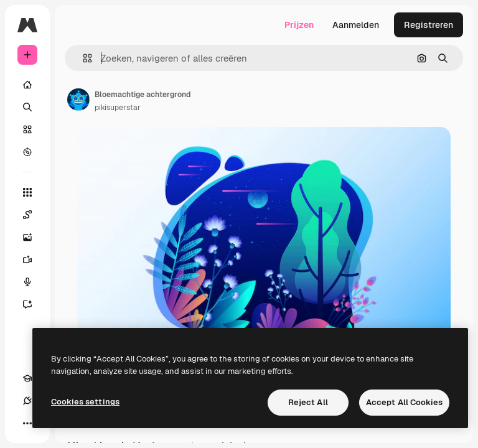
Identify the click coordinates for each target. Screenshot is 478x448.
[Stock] (27, 129)
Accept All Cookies (404, 402)
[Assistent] (34, 304)
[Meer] (27, 423)
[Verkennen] (27, 152)
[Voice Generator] (34, 282)
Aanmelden (356, 25)
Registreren (429, 25)
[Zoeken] (27, 107)
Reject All (308, 402)
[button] (82, 58)
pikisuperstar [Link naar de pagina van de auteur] (118, 108)
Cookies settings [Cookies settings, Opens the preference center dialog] (85, 402)
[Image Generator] (34, 237)
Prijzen (299, 25)
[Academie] (27, 378)
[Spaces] (34, 215)
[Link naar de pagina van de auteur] (78, 100)
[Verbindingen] (27, 401)
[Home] (27, 85)
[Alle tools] (27, 192)
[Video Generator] (34, 259)
